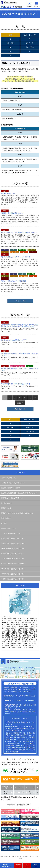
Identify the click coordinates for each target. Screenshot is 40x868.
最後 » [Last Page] (20, 403)
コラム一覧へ (21, 301)
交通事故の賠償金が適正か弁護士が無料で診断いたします (19, 493)
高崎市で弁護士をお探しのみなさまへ (13, 579)
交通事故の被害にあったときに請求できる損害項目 (17, 513)
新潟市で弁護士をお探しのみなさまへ (13, 538)
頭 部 (10, 35)
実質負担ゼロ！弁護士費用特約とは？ (13, 498)
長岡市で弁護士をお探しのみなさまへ (13, 549)
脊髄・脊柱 (10, 43)
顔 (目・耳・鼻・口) (30, 35)
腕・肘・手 (30, 43)
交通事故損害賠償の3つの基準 (10, 488)
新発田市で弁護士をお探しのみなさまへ (13, 564)
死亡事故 (4, 523)
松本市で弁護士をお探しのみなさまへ (13, 574)
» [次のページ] (35, 398)
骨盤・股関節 (30, 47)
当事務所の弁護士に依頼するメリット (13, 483)
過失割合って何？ (7, 503)
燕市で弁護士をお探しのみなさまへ (12, 554)
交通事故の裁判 (6, 508)
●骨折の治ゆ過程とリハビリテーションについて (20, 79)
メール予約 (27, 865)
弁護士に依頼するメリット (9, 478)
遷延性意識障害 (6, 518)
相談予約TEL (18, 865)
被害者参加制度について (9, 528)
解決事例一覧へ (21, 409)
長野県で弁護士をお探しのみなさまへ (13, 569)
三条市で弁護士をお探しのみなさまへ (13, 559)
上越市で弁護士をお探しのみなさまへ (13, 544)
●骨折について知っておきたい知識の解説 (20, 77)
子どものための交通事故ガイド (11, 533)
